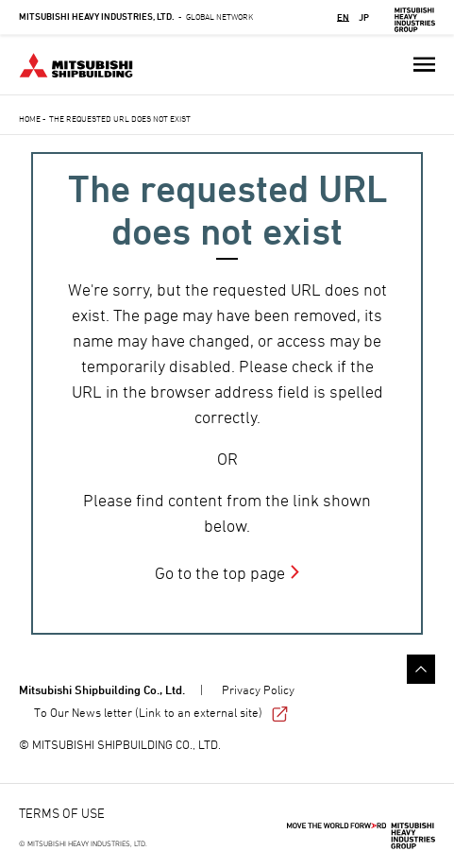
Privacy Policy (258, 689)
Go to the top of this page (421, 669)
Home (30, 119)
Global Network (136, 17)
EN (343, 17)
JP (364, 17)
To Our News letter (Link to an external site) (161, 712)
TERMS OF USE (62, 813)
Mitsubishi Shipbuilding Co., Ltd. (102, 689)
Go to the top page (220, 573)
